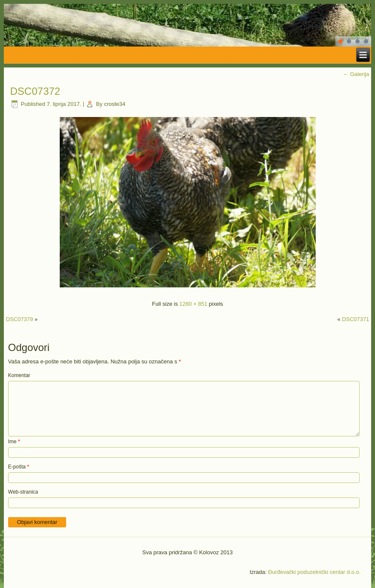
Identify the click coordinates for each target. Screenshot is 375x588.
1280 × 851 (193, 304)
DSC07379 (20, 319)
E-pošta (19, 467)
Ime (14, 442)
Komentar (19, 375)
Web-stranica (23, 492)
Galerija (356, 74)
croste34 (115, 104)
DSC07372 (35, 91)
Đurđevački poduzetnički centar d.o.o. (314, 572)
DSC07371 (356, 319)
